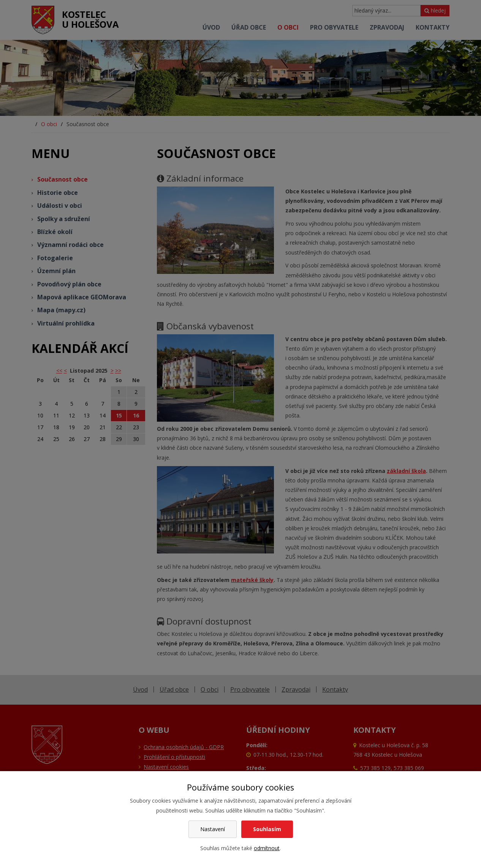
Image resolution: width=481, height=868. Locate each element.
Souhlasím (267, 829)
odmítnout (267, 848)
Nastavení (213, 829)
